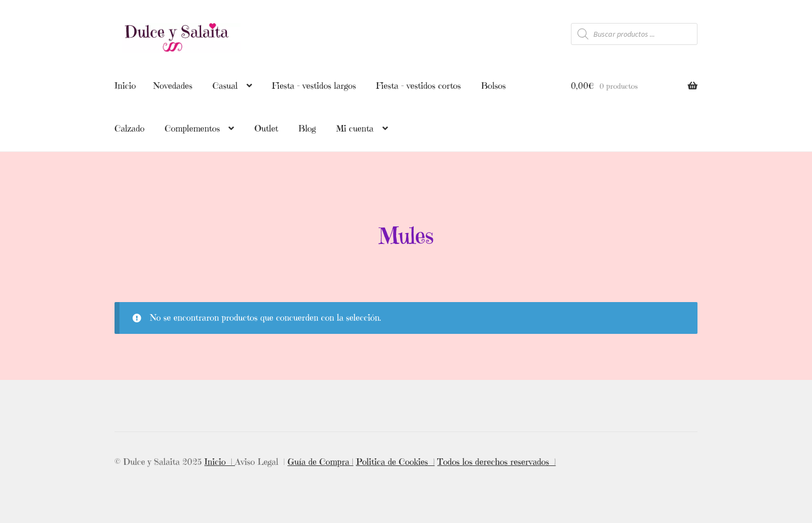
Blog (307, 128)
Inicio (125, 86)
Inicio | (220, 460)
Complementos (192, 128)
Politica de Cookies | (396, 460)
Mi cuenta (354, 128)
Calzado (130, 128)
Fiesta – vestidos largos (314, 86)
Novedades (173, 86)
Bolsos (493, 86)
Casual (225, 86)
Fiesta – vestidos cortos (418, 86)
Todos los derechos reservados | (496, 460)
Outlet (266, 128)
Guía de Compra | (321, 460)
